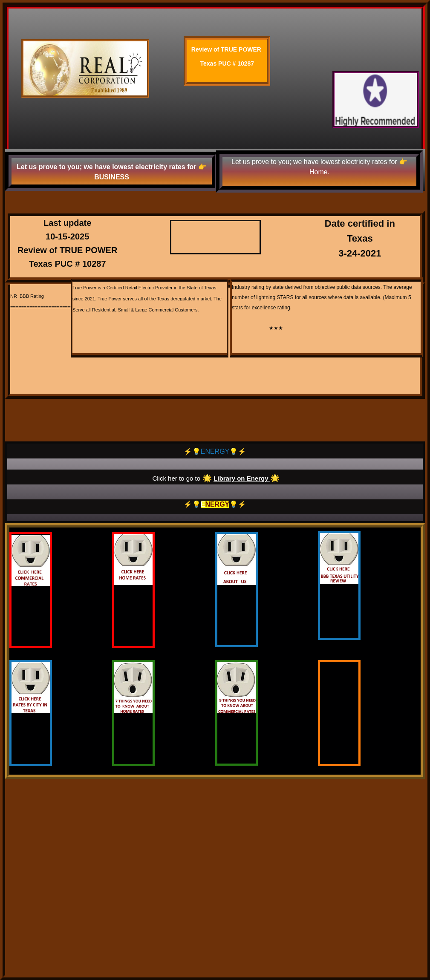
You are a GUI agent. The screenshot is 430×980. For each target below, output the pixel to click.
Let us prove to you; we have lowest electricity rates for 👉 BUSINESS (112, 172)
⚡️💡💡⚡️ (215, 504)
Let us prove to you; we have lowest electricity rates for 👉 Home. (319, 167)
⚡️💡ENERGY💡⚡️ (215, 451)
